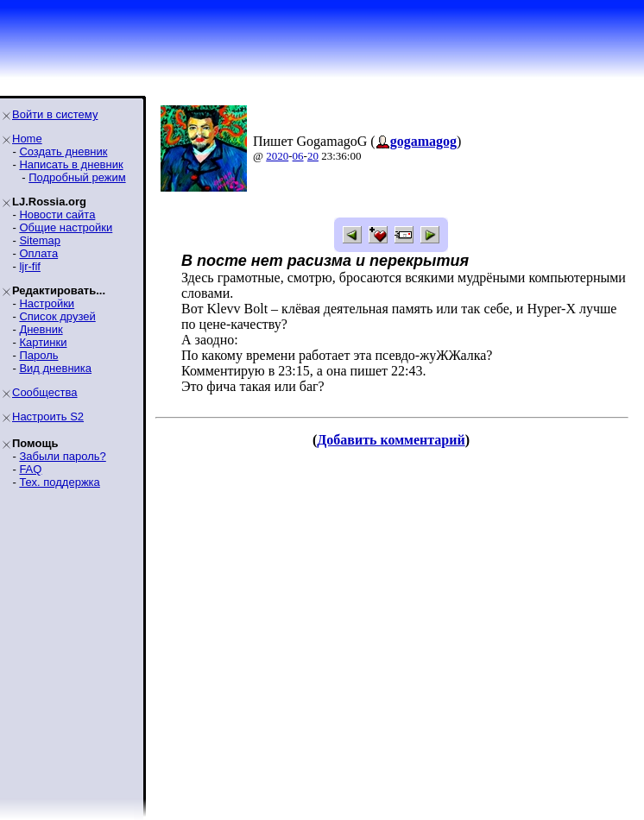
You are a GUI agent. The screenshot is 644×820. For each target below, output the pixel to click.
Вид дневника (55, 368)
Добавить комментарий (391, 440)
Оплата (38, 253)
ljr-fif (30, 266)
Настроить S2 (48, 416)
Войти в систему (55, 114)
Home (27, 139)
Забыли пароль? (62, 456)
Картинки (43, 342)
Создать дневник (63, 151)
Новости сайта (57, 214)
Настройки (47, 303)
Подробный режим (77, 177)
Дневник (41, 329)
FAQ (30, 469)
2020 (277, 156)
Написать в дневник (71, 164)
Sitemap (40, 240)
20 (313, 156)
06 (298, 156)
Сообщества (45, 392)
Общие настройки (66, 227)
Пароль (38, 355)
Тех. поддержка (59, 482)
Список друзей (57, 316)
